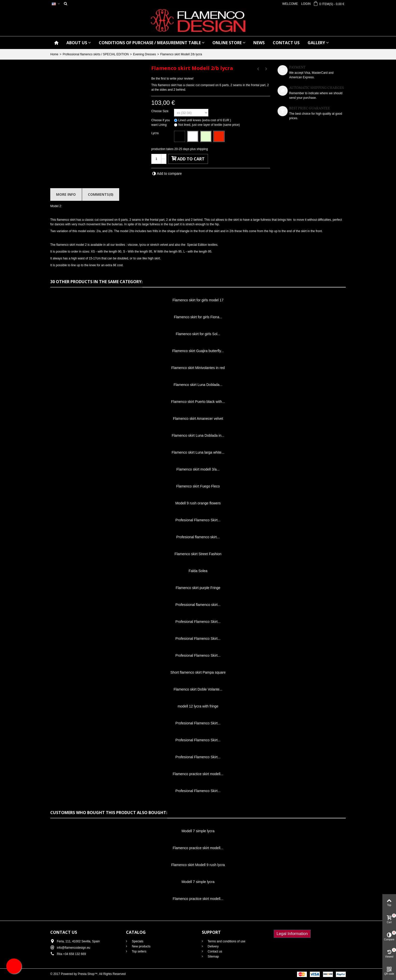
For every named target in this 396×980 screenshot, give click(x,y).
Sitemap (213, 957)
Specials (137, 941)
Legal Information (292, 934)
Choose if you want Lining (160, 122)
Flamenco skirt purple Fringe (198, 588)
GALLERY (316, 43)
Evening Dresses (145, 54)
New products (141, 946)
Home (54, 54)
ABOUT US (77, 43)
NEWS (259, 43)
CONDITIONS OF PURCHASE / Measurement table (150, 43)
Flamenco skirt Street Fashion (198, 554)
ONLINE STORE (227, 43)
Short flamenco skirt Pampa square (198, 672)
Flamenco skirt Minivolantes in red (198, 368)
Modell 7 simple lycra (198, 831)
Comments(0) (101, 194)
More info (66, 194)
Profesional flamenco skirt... (198, 537)
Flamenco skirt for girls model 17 (198, 300)
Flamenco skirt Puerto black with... (198, 402)
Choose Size (160, 111)
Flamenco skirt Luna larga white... (198, 452)
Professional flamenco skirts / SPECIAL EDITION (96, 54)
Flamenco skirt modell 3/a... (198, 469)
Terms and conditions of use (226, 941)
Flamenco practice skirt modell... (198, 774)
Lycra (155, 133)
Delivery (213, 946)
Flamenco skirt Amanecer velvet (198, 419)
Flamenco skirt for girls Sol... (198, 334)
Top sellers (139, 951)
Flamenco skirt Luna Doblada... (198, 385)
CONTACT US (286, 43)
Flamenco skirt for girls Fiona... (198, 317)
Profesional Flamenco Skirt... (198, 520)
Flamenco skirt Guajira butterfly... (198, 351)
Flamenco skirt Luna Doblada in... (198, 435)
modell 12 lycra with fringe (198, 706)
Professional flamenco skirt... (198, 605)
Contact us (215, 951)
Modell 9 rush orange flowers (198, 503)
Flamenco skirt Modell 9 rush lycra (198, 865)
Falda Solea (198, 571)
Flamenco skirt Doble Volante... (198, 689)
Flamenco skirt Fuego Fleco (198, 486)
